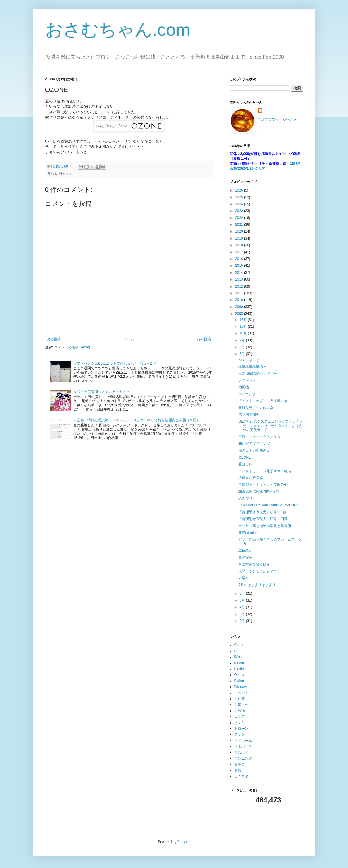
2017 (240, 252)
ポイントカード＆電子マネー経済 (265, 471)
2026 (240, 190)
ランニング (243, 758)
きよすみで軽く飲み (254, 564)
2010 (240, 300)
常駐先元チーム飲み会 (256, 408)
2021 (240, 225)
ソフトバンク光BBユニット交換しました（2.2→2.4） (116, 363)
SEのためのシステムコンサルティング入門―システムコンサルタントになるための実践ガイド (271, 426)
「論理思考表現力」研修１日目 (263, 519)
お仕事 (240, 699)
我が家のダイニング (254, 444)
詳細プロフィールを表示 (277, 119)
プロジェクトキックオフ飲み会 (263, 485)
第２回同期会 (249, 415)
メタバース (243, 746)
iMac (238, 657)
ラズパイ (241, 753)
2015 (240, 266)
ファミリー (243, 734)
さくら (240, 723)
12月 (243, 320)
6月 (242, 594)
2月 (242, 621)
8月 (242, 347)
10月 (243, 333)
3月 (242, 614)
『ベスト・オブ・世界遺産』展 (263, 401)
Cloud (239, 645)
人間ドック (247, 380)
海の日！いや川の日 (254, 450)
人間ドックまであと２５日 (259, 571)
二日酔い (245, 551)
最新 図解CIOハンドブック (260, 374)
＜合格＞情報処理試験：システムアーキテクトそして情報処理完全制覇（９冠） (137, 420)
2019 (240, 238)
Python (240, 681)
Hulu (238, 651)
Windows (241, 687)
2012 (240, 286)
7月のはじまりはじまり (257, 585)
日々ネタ (65, 174)
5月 (242, 600)
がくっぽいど (249, 360)
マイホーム (243, 741)
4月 (242, 607)
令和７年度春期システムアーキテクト (103, 392)
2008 (240, 314)
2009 (240, 307)
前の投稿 (204, 339)
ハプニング (247, 394)
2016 (240, 259)
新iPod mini (247, 533)
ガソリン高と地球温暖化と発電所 (265, 526)
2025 (240, 197)
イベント (241, 693)
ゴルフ (240, 717)
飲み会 (240, 764)
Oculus (240, 675)
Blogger (183, 842)
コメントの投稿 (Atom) (72, 347)
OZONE (105, 112)
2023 (240, 211)
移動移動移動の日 (252, 367)
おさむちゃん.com (118, 30)
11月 (243, 327)
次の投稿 (54, 339)
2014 (240, 273)
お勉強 (240, 711)
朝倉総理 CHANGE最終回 (259, 492)
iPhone (240, 663)
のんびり (245, 498)
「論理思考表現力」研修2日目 (262, 512)
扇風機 (244, 387)
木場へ (244, 578)
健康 (238, 770)
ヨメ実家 (245, 558)
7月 (242, 354)
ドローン (241, 729)
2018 (240, 245)
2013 (240, 279)
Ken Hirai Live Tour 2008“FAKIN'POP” (268, 505)
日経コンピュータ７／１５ (259, 437)
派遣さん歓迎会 (251, 478)
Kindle (239, 669)
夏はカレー (247, 464)
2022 (240, 218)
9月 (242, 340)
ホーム (129, 339)
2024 (240, 204)
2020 (240, 231)
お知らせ (241, 705)
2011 (240, 293)
